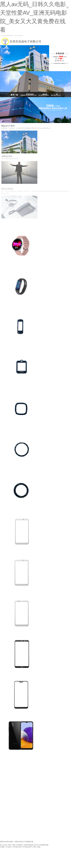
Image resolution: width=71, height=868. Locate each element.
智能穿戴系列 (6, 266)
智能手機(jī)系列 (7, 552)
